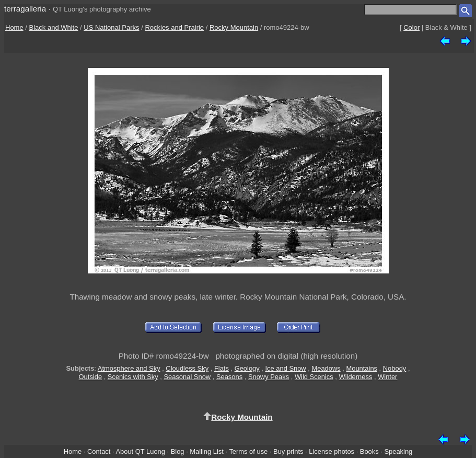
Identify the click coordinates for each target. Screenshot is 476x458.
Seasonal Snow (187, 377)
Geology (247, 368)
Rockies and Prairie (174, 27)
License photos (332, 451)
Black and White (54, 27)
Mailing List (207, 451)
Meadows (326, 368)
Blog (178, 451)
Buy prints (288, 451)
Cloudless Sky (187, 368)
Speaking (398, 451)
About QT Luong (140, 451)
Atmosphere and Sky (129, 368)
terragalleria (25, 9)
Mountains (362, 368)
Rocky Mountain (234, 27)
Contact (99, 451)
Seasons (229, 377)
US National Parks (111, 27)
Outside (90, 377)
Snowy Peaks (269, 377)
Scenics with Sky (133, 377)
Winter (387, 377)
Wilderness (356, 377)
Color (411, 27)
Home (14, 27)
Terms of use (248, 451)
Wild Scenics (314, 377)
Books (369, 451)
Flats (222, 368)
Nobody (395, 368)
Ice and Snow (285, 368)
